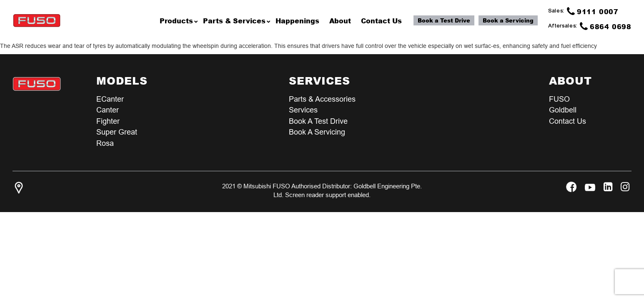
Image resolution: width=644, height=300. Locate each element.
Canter (108, 110)
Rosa (105, 144)
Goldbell (563, 110)
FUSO (559, 99)
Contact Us (568, 121)
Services (303, 110)
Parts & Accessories (322, 99)
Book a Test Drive (444, 20)
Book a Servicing (508, 20)
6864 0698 (606, 26)
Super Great (117, 133)
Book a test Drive (318, 121)
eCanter (110, 99)
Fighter (108, 121)
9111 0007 (593, 11)
